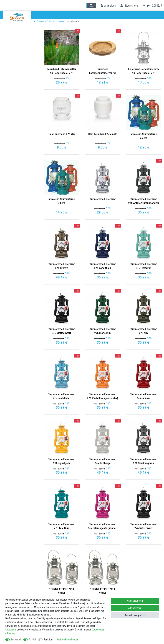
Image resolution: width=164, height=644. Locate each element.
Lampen (42, 21)
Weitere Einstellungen (68, 640)
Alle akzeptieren (135, 601)
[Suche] (91, 6)
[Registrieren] (130, 6)
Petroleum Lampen (57, 21)
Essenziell (16, 640)
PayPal (32, 640)
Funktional (49, 640)
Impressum (11, 630)
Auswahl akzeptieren (135, 615)
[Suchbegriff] (45, 6)
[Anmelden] (108, 6)
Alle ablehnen (135, 608)
